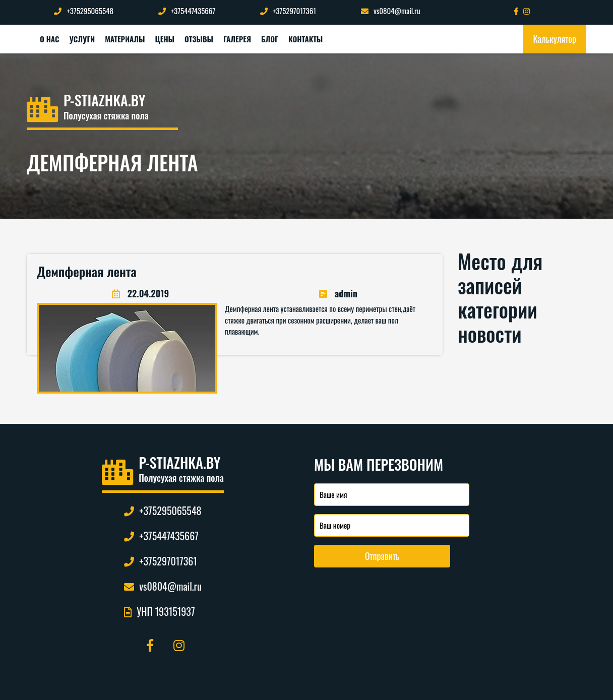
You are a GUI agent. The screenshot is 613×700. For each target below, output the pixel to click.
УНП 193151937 (159, 611)
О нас (50, 39)
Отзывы (199, 39)
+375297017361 (288, 11)
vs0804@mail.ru (391, 11)
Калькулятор (555, 39)
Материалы (125, 39)
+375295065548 (83, 11)
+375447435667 (187, 11)
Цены (165, 39)
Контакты (305, 39)
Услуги (82, 39)
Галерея (237, 39)
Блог (270, 39)
